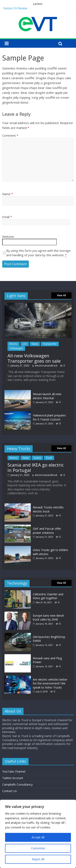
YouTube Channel (14, 771)
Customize (38, 848)
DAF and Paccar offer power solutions (47, 531)
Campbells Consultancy (17, 784)
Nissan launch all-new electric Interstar (47, 396)
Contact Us (10, 791)
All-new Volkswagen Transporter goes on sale (34, 358)
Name (8, 194)
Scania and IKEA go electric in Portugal (36, 467)
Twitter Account (13, 778)
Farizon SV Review (15, 8)
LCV (25, 344)
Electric (14, 344)
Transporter (50, 344)
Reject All (38, 859)
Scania (37, 458)
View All (61, 295)
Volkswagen (16, 348)
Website (8, 237)
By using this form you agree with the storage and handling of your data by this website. (38, 253)
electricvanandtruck (46, 366)
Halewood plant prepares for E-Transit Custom (49, 417)
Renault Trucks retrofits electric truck (48, 509)
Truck (49, 458)
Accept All (38, 837)
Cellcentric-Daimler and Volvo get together (48, 596)
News (35, 344)
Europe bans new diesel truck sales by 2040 (48, 618)
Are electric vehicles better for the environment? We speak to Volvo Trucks (50, 683)
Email (7, 217)
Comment (10, 135)
